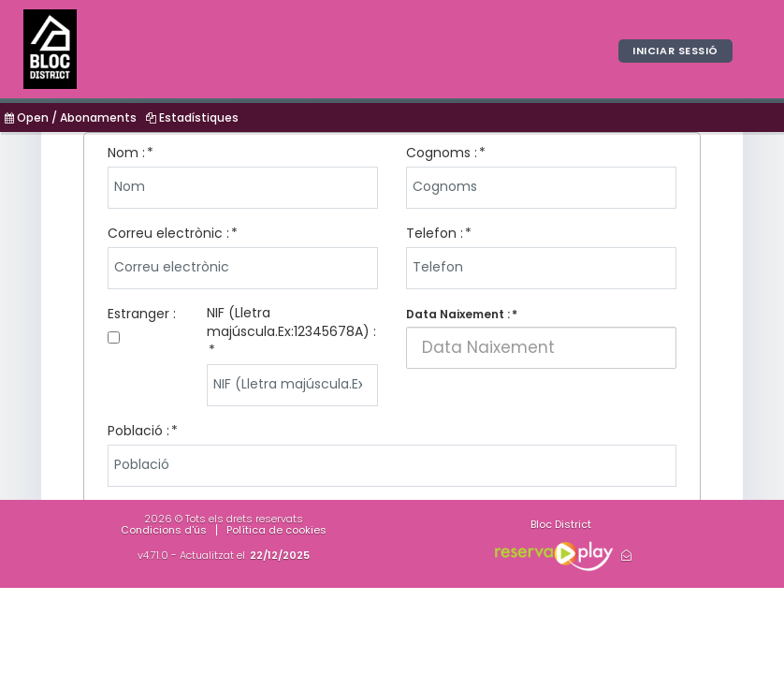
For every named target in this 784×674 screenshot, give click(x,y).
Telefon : (435, 233)
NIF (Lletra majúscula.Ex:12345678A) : (291, 322)
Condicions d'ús (164, 530)
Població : (138, 431)
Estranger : (142, 314)
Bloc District (561, 524)
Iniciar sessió (675, 51)
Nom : (126, 153)
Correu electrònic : (168, 233)
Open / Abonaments (71, 117)
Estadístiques (192, 117)
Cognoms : (442, 153)
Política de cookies (276, 530)
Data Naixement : (458, 314)
